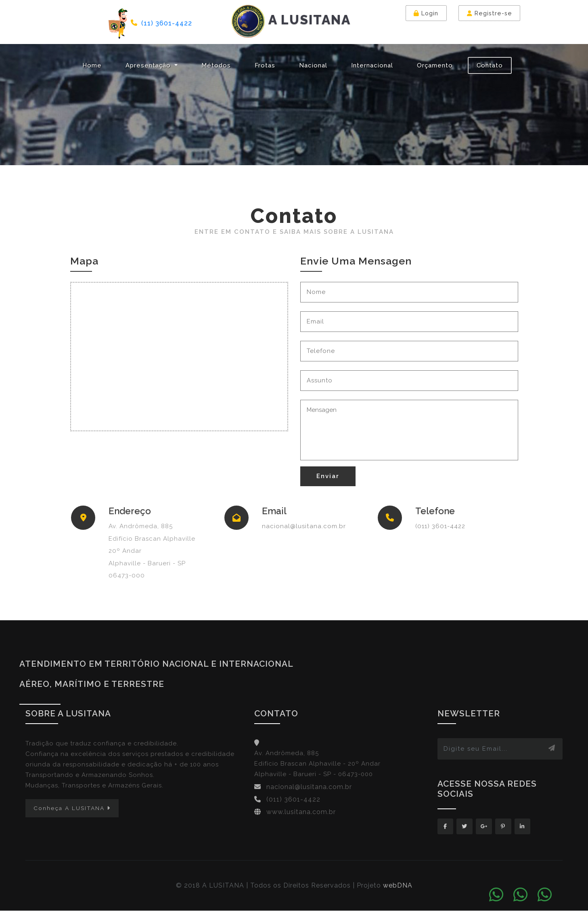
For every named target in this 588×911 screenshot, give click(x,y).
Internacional (372, 65)
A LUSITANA (291, 21)
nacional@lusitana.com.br (304, 526)
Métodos (216, 65)
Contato (490, 65)
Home (92, 65)
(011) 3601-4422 (440, 526)
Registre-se (490, 13)
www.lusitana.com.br (301, 812)
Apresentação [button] (149, 65)
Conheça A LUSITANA (72, 808)
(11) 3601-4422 (167, 23)
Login (426, 13)
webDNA (398, 886)
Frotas (265, 65)
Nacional (313, 65)
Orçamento (435, 65)
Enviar (328, 476)
